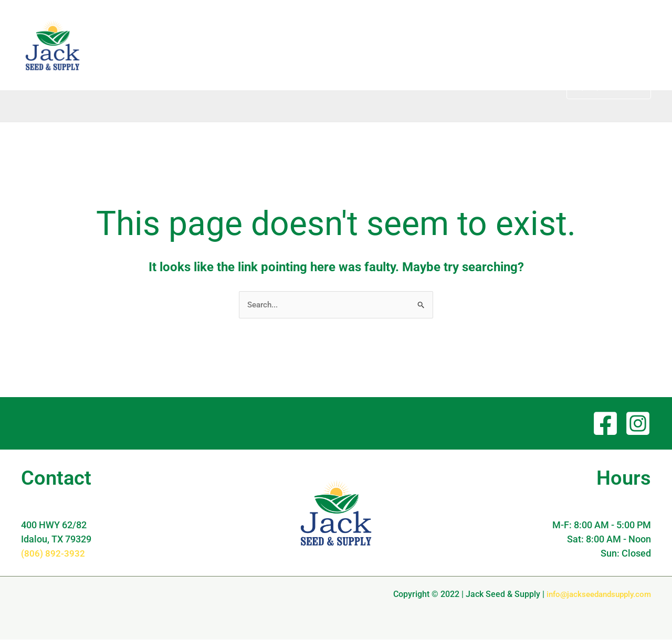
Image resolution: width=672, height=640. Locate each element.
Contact (533, 45)
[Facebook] (605, 424)
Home (347, 45)
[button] (436, 45)
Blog (383, 45)
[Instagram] (638, 424)
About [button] (425, 45)
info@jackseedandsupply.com (595, 595)
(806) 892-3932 (53, 554)
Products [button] (480, 45)
